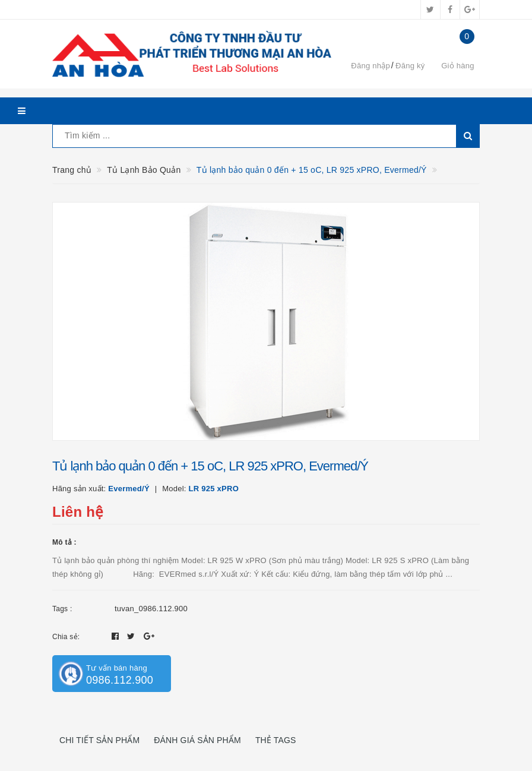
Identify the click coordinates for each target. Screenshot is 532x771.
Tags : (62, 609)
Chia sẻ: (66, 637)
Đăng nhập (370, 66)
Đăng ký (410, 66)
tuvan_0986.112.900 (151, 609)
